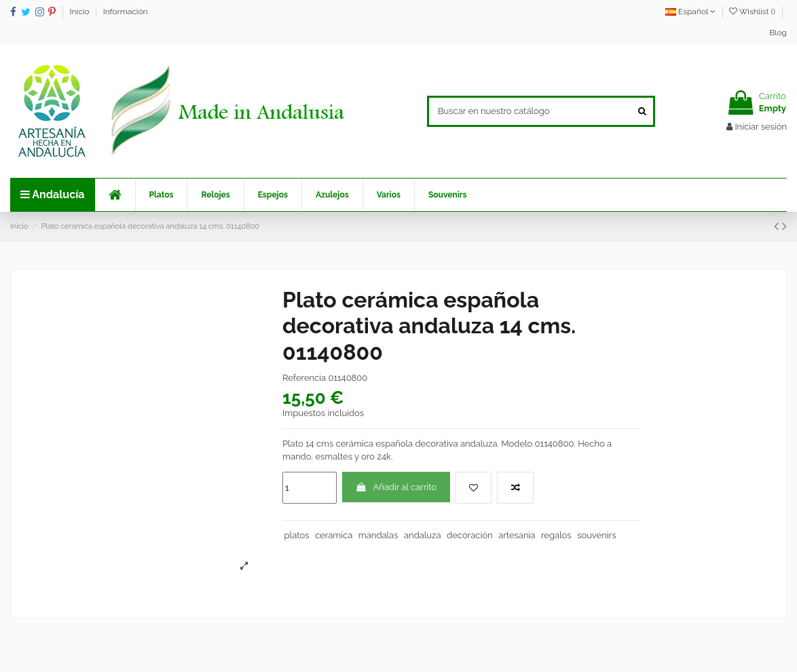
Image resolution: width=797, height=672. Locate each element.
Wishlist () (753, 12)
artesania (517, 535)
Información (126, 12)
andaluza (423, 535)
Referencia (304, 378)
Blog (778, 33)
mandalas (378, 535)
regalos (556, 535)
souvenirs (596, 535)
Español (690, 12)
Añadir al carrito (396, 487)
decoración (469, 535)
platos (297, 535)
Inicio (81, 12)
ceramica (334, 535)
